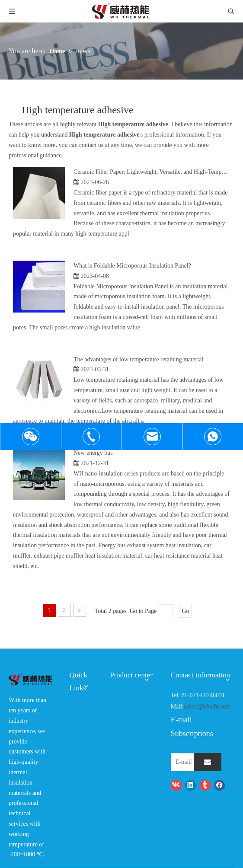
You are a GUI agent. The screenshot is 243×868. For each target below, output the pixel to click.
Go (185, 611)
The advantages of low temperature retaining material (138, 359)
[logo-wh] (30, 680)
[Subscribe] (208, 762)
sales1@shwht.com (207, 707)
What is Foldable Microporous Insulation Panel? (132, 266)
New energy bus (93, 453)
